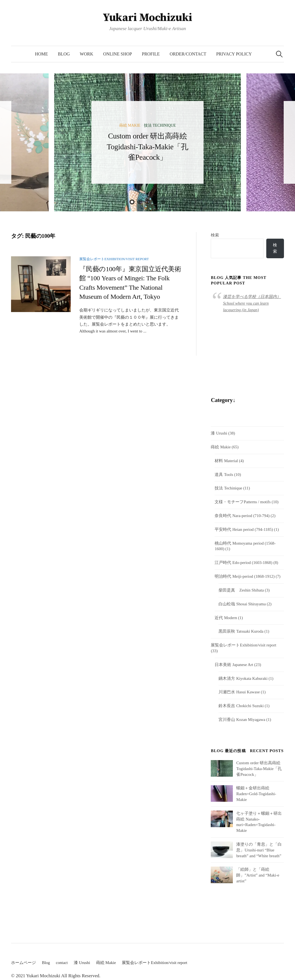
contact (62, 963)
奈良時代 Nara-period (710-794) (242, 516)
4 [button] (155, 202)
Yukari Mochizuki (147, 18)
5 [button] (163, 202)
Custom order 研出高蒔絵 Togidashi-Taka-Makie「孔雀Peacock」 (148, 147)
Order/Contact (188, 54)
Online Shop (118, 54)
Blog (64, 54)
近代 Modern (226, 618)
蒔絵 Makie (130, 125)
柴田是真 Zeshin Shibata (241, 590)
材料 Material (226, 461)
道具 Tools (224, 475)
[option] (147, 142)
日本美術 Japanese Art (234, 665)
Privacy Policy (234, 54)
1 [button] (132, 202)
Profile (151, 54)
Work (87, 54)
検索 (215, 235)
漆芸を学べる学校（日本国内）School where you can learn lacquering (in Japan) (252, 303)
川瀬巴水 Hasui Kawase (239, 692)
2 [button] (140, 202)
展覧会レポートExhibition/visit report (114, 259)
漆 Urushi (219, 433)
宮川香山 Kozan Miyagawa (242, 720)
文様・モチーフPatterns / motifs (243, 502)
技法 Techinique (160, 125)
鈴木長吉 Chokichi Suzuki (241, 706)
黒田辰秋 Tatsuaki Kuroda (241, 631)
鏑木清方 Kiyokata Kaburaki (243, 678)
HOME (41, 54)
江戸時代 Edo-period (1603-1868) (243, 563)
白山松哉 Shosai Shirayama (242, 604)
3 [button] (147, 202)
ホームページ (23, 963)
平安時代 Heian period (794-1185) (244, 529)
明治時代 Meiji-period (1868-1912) (245, 576)
